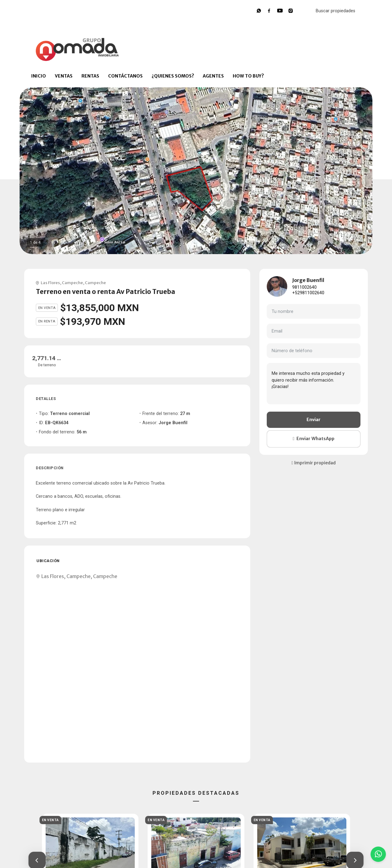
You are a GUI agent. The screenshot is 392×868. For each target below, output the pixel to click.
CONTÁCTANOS (125, 76)
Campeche (72, 283)
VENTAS (64, 76)
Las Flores (50, 283)
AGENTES (213, 76)
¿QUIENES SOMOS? (173, 76)
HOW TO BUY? (248, 76)
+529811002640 (308, 293)
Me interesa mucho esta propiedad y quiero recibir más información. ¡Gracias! (314, 383)
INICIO (39, 76)
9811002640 (304, 287)
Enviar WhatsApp (314, 439)
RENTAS (90, 76)
